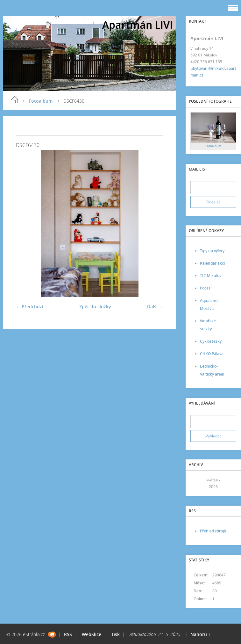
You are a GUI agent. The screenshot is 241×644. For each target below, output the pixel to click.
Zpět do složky (95, 307)
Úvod (15, 100)
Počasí (206, 288)
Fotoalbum (41, 101)
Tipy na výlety (212, 251)
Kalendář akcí (212, 263)
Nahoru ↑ (200, 634)
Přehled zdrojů (213, 531)
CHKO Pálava (212, 354)
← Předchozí (30, 307)
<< (197, 483)
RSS (68, 634)
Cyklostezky (211, 341)
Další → (155, 307)
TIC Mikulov (211, 276)
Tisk (115, 634)
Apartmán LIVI (138, 25)
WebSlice (92, 634)
